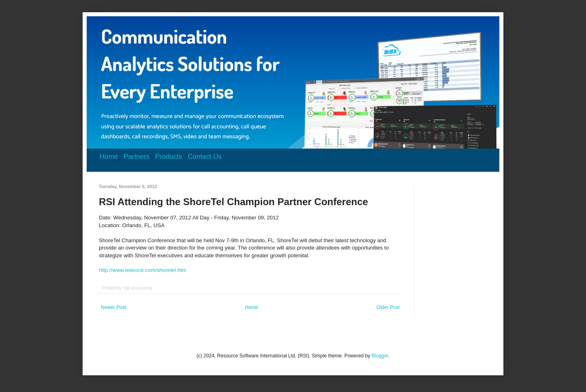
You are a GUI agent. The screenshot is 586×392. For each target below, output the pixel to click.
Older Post (388, 307)
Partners (137, 157)
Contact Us (204, 157)
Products (168, 157)
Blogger (380, 356)
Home (109, 157)
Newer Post (114, 307)
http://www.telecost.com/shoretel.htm (143, 270)
